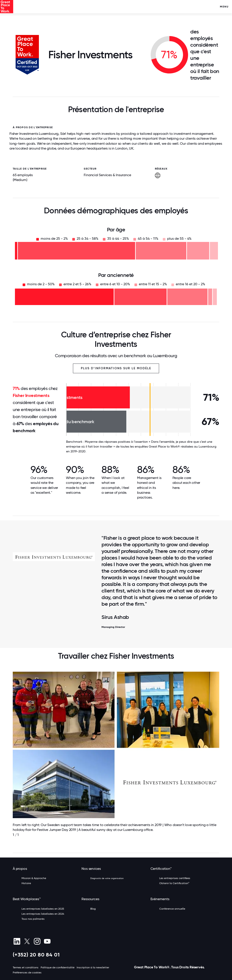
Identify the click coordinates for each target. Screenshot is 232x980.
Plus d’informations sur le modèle (116, 368)
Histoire (26, 883)
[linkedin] (17, 941)
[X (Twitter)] (27, 941)
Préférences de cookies (27, 973)
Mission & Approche (34, 878)
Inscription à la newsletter (93, 967)
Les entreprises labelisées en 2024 (43, 914)
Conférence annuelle (172, 909)
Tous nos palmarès (33, 919)
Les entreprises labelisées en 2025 (43, 909)
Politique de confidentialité (58, 967)
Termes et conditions (26, 967)
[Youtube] (47, 941)
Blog (93, 909)
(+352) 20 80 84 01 (36, 955)
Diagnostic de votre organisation (107, 878)
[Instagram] (37, 941)
